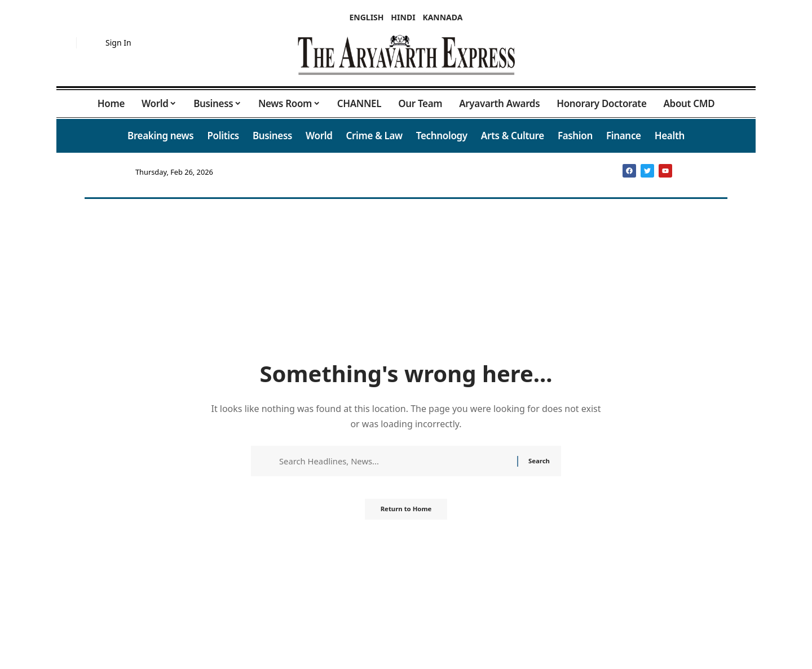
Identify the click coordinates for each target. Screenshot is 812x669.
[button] (65, 43)
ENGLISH (366, 17)
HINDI (403, 17)
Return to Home (406, 513)
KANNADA (442, 17)
